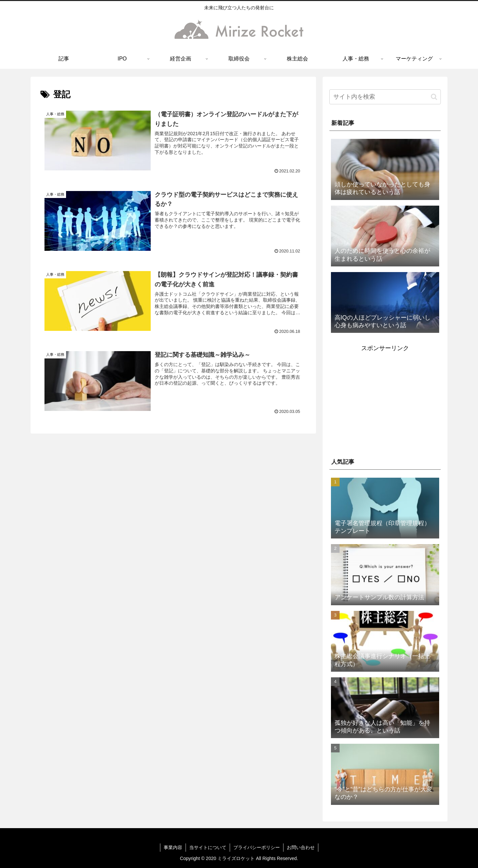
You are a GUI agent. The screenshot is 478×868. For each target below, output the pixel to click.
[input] (385, 97)
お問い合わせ (301, 847)
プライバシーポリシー (257, 847)
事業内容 (173, 847)
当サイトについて (208, 847)
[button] (434, 97)
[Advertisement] (385, 400)
